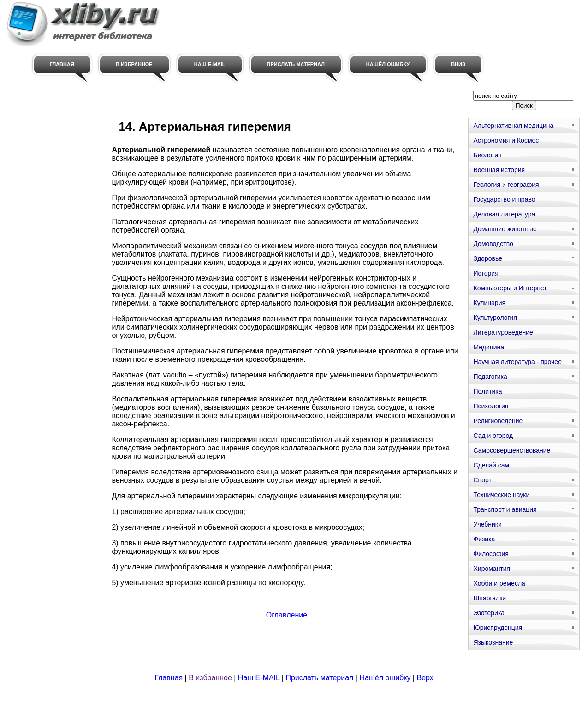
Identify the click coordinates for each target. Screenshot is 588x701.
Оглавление (287, 615)
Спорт (482, 480)
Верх (425, 678)
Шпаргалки (490, 598)
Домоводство (493, 244)
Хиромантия (492, 569)
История (486, 273)
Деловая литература (504, 214)
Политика (487, 391)
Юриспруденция (498, 628)
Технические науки (501, 495)
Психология (491, 406)
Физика (484, 539)
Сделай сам (491, 465)
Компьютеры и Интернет (510, 288)
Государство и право (504, 199)
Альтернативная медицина (513, 126)
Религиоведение (498, 421)
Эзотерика (489, 613)
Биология (487, 155)
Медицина (489, 347)
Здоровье (488, 258)
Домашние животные (505, 229)
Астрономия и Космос (506, 140)
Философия (491, 554)
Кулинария (489, 303)
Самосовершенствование (512, 450)
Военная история (499, 170)
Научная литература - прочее (517, 362)
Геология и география (506, 185)
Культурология (495, 318)
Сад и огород (493, 436)
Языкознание (493, 642)
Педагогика (490, 377)
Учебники (487, 524)
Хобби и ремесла (499, 583)
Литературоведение (503, 332)
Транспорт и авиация (505, 509)
